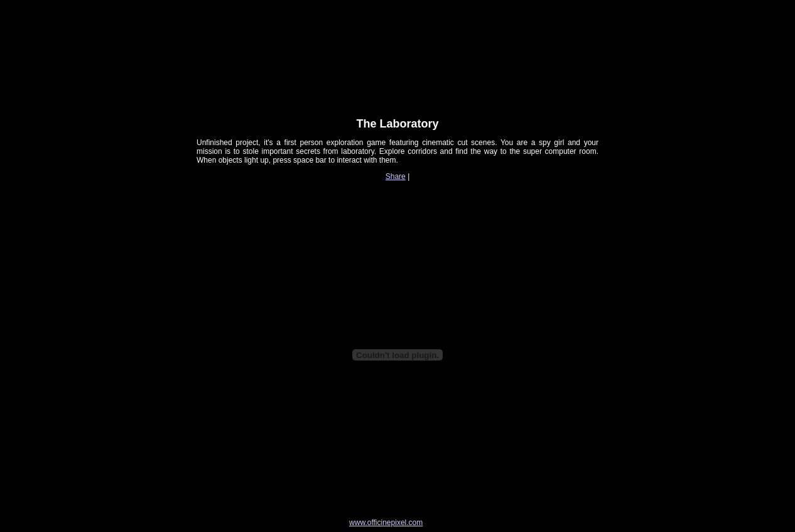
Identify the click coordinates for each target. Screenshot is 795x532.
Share (396, 176)
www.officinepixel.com (386, 523)
